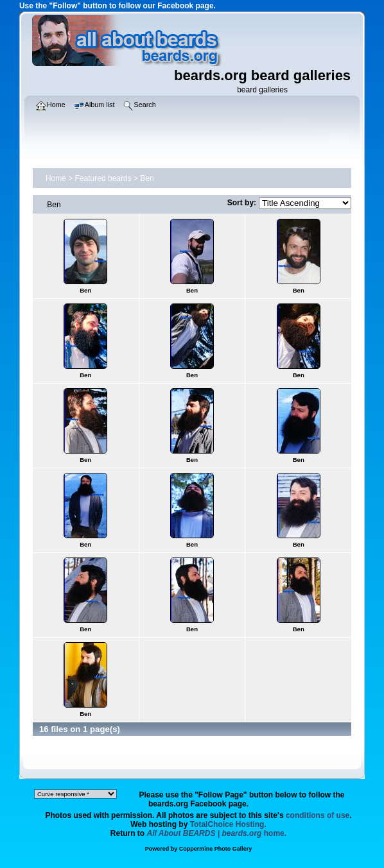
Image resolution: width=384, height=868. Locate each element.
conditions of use (318, 815)
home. (217, 833)
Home (56, 178)
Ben (147, 178)
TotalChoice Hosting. (228, 824)
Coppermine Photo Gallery (216, 849)
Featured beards (103, 178)
